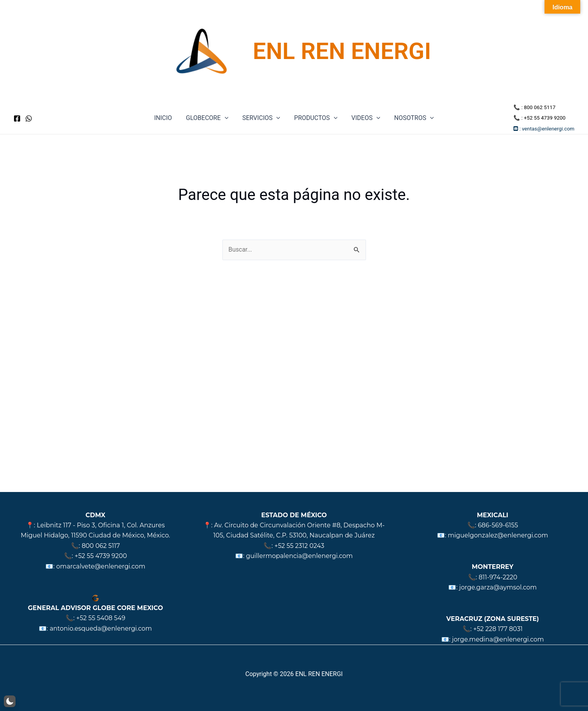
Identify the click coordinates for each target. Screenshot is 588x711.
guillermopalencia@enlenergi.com (299, 556)
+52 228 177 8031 (498, 629)
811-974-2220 (498, 577)
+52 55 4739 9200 (545, 118)
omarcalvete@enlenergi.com (101, 566)
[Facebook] (17, 118)
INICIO (167, 118)
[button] (10, 701)
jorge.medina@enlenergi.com (498, 639)
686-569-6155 (498, 525)
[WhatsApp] (29, 118)
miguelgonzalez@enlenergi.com (498, 535)
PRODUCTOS (315, 118)
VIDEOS (363, 118)
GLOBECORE (209, 118)
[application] (227, 118)
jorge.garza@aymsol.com (498, 587)
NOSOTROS (410, 118)
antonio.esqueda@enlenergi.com (101, 628)
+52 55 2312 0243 (300, 546)
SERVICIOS (262, 118)
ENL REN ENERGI (342, 51)
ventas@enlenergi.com (548, 129)
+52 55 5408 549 (101, 618)
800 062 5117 (540, 107)
